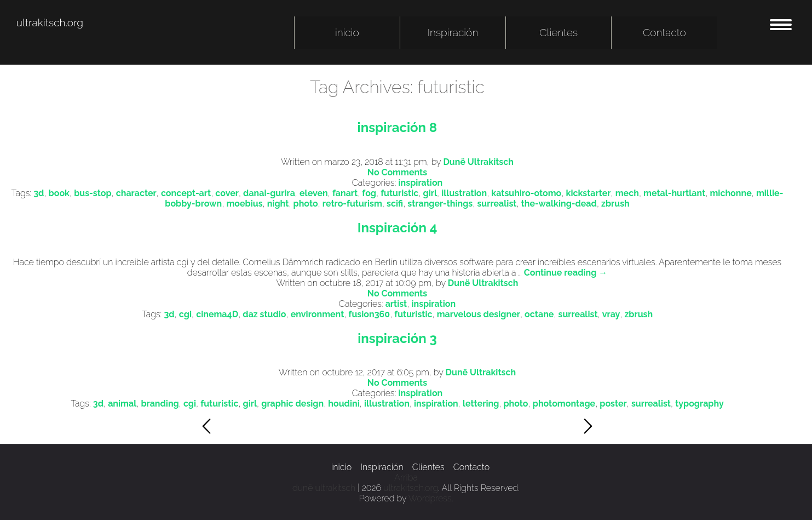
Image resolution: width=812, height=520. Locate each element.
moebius (244, 204)
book (59, 193)
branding (160, 404)
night (278, 204)
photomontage (564, 404)
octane (539, 314)
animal (122, 404)
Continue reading (566, 273)
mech (627, 193)
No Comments (397, 172)
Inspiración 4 (398, 228)
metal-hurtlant (674, 193)
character (136, 193)
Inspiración (453, 32)
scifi (395, 204)
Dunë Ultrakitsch (478, 162)
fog (369, 193)
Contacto (664, 32)
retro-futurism (352, 204)
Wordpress (430, 498)
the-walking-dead (559, 204)
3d (39, 193)
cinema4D (217, 314)
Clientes (558, 32)
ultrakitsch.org (50, 22)
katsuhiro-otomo (526, 193)
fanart (345, 193)
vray (611, 314)
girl (430, 193)
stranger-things (440, 204)
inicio (347, 32)
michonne (730, 193)
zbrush (615, 204)
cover (227, 193)
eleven (314, 193)
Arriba (406, 478)
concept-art (186, 193)
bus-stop (93, 193)
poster (613, 404)
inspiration (421, 183)
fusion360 (370, 314)
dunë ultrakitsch (324, 488)
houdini (344, 404)
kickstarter (588, 193)
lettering (481, 404)
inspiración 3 (397, 338)
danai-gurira (269, 193)
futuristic (399, 193)
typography (699, 404)
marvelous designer (479, 314)
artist (396, 304)
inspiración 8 (398, 127)
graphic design (292, 404)
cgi (185, 314)
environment (318, 314)
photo (306, 204)
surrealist (497, 204)
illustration (464, 193)
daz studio (264, 314)
